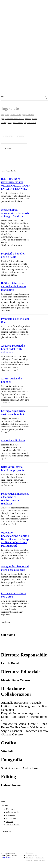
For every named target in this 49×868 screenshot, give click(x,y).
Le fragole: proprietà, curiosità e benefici (14, 412)
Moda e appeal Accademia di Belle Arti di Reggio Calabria (15, 213)
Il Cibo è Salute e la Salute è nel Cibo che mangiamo (13, 286)
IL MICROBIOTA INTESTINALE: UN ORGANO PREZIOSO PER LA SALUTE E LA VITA (16, 184)
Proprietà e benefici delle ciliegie (13, 255)
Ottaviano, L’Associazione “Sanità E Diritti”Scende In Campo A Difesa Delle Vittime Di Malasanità (16, 539)
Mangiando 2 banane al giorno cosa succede (15, 568)
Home (3, 171)
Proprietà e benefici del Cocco (15, 320)
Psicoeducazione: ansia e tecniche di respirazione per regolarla (15, 498)
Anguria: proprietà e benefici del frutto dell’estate (13, 349)
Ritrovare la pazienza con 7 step (14, 595)
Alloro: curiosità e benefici (12, 380)
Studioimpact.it (8, 858)
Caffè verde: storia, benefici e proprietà (13, 468)
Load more (6, 622)
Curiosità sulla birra (13, 440)
